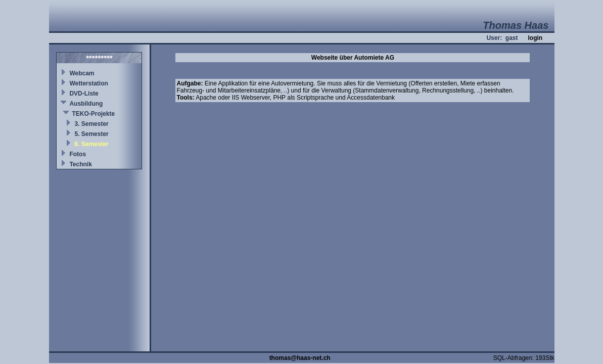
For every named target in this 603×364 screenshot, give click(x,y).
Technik (80, 164)
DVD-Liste (84, 94)
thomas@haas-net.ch (300, 358)
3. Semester (91, 124)
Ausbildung (86, 104)
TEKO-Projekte (93, 114)
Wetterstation (88, 83)
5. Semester (91, 134)
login (535, 38)
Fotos (78, 154)
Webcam (82, 73)
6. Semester (91, 144)
